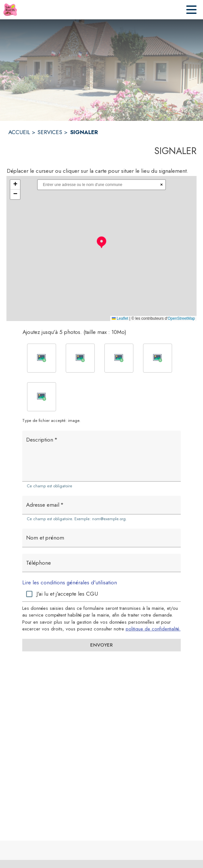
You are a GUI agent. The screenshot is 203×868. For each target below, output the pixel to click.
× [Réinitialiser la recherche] (161, 185)
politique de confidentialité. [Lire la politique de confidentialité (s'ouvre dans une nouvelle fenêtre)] (153, 629)
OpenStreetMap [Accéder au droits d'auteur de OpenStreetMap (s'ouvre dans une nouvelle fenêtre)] (181, 318)
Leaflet (120, 318)
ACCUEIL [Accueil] (19, 132)
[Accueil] (10, 10)
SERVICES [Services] (50, 132)
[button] (101, 242)
